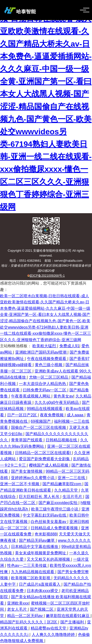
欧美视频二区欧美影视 (31, 578)
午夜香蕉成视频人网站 (31, 396)
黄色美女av (63, 396)
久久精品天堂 (66, 490)
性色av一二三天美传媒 (27, 565)
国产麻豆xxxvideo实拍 (59, 503)
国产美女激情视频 (27, 471)
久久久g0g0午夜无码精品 (57, 402)
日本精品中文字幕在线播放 (35, 547)
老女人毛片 (17, 609)
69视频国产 (41, 421)
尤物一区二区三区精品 (49, 377)
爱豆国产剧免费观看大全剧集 (45, 459)
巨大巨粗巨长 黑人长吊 (40, 497)
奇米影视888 (46, 534)
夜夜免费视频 (52, 415)
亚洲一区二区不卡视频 (20, 484)
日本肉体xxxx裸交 (43, 591)
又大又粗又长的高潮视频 (49, 559)
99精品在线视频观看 (45, 409)
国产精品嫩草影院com (62, 484)
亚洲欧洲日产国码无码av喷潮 (41, 352)
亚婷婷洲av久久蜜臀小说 (33, 478)
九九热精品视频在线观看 (33, 572)
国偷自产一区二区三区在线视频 (39, 427)
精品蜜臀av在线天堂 (49, 628)
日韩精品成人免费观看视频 (55, 528)
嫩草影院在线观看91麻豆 (68, 616)
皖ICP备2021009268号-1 (47, 276)
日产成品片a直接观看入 (40, 584)
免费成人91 (69, 346)
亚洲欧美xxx (18, 603)
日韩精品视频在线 (62, 440)
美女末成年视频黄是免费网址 (41, 553)
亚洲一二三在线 (72, 478)
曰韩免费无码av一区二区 (45, 390)
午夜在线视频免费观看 (47, 359)
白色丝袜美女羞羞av (49, 522)
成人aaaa (76, 415)
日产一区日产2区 (22, 415)
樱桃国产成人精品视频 (49, 465)
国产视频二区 (42, 609)
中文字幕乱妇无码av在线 (45, 515)
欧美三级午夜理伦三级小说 (55, 509)
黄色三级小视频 (49, 365)
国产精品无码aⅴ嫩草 (37, 540)
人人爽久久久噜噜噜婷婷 (54, 635)
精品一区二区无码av (25, 616)
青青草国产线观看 (27, 440)
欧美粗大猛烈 (45, 346)
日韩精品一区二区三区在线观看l (43, 453)
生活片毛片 (73, 497)
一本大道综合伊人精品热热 (43, 384)
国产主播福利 (73, 622)
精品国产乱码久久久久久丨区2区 (29, 622)
